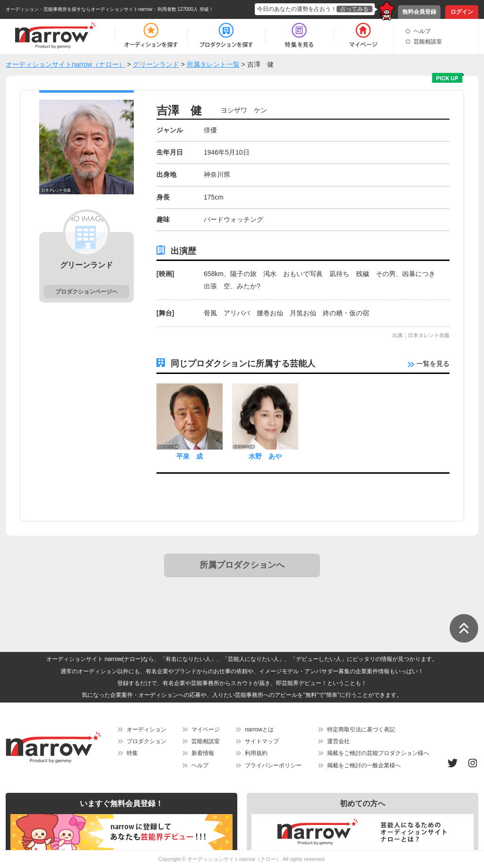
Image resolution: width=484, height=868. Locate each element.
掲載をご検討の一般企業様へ (364, 765)
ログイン (462, 12)
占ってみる (354, 9)
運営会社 (338, 741)
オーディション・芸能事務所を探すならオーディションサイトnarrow (79, 9)
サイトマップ (262, 741)
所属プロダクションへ (242, 565)
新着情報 (203, 753)
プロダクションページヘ (86, 292)
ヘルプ (422, 31)
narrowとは (259, 729)
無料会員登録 (419, 12)
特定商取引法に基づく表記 (361, 729)
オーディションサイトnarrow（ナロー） (234, 859)
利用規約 (256, 753)
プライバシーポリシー (273, 765)
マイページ (206, 729)
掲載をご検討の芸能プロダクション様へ (378, 753)
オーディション (147, 729)
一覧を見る (429, 364)
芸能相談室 (428, 42)
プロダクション (147, 741)
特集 (132, 753)
